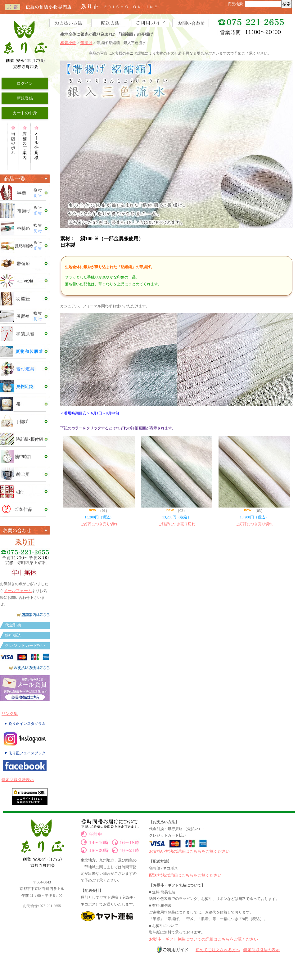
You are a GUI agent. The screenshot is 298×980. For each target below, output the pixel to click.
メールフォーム (18, 591)
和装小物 (68, 43)
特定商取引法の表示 (262, 950)
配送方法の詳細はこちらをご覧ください (185, 875)
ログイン (25, 83)
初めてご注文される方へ (218, 950)
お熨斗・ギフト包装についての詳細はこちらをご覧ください (203, 939)
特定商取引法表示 (18, 780)
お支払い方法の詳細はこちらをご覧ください (189, 851)
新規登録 (25, 98)
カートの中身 (25, 113)
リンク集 (10, 714)
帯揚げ (86, 43)
